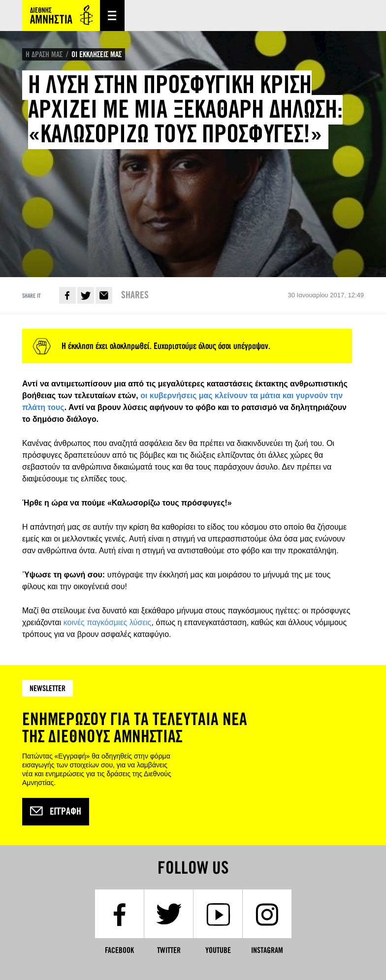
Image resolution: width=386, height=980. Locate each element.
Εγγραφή (56, 812)
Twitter (86, 295)
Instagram (267, 950)
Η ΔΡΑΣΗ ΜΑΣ (44, 54)
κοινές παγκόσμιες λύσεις (108, 622)
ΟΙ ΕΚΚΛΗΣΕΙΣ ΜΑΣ (96, 54)
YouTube (218, 950)
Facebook (67, 295)
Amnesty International (61, 16)
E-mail (104, 295)
